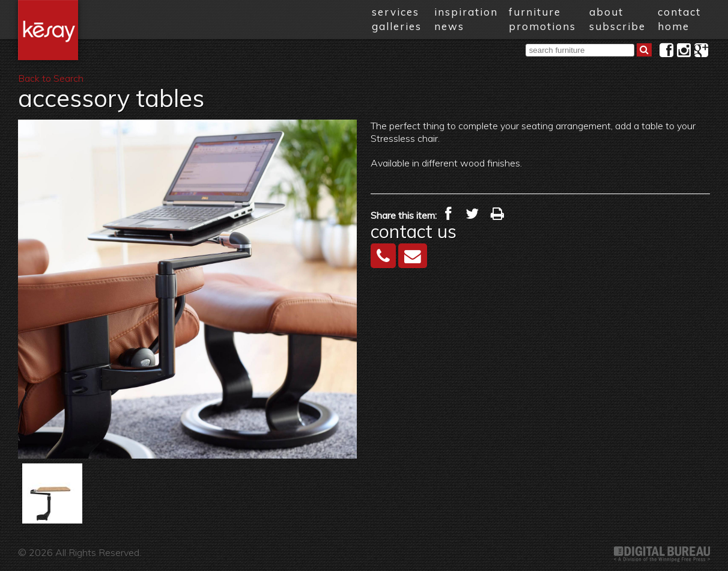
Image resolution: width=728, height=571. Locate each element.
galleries (397, 26)
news (449, 26)
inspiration (466, 12)
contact (679, 12)
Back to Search (51, 78)
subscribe (617, 26)
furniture (535, 12)
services (396, 12)
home (674, 26)
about (606, 12)
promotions (542, 26)
